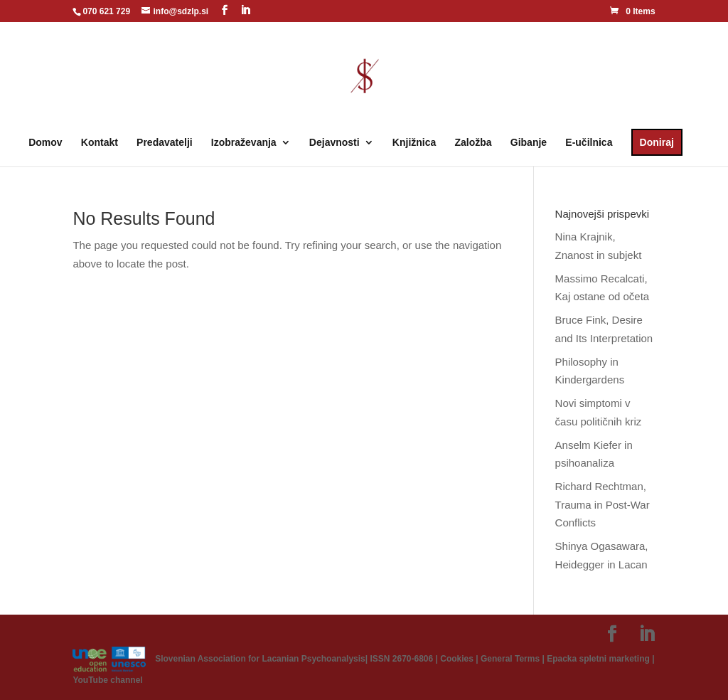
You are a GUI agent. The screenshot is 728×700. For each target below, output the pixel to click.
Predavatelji (165, 143)
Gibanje (529, 143)
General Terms (510, 658)
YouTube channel (107, 680)
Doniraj (657, 142)
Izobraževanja (244, 143)
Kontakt (100, 143)
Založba (473, 143)
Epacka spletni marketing (598, 658)
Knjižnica (414, 143)
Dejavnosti (334, 143)
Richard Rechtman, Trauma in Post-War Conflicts (603, 504)
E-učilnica (589, 143)
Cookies (457, 658)
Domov (45, 143)
